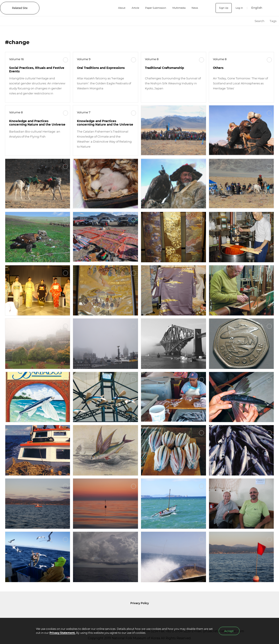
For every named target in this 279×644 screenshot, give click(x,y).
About (116, 8)
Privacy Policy (140, 603)
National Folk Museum (102, 614)
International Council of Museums (148, 614)
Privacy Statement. (62, 633)
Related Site (20, 8)
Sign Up (222, 8)
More (65, 60)
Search (259, 21)
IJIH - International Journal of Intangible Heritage (75, 8)
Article (130, 8)
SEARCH (273, 8)
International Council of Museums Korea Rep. (187, 614)
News (195, 8)
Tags (273, 21)
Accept (229, 631)
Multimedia (178, 8)
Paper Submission (152, 8)
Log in (239, 8)
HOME (248, 21)
